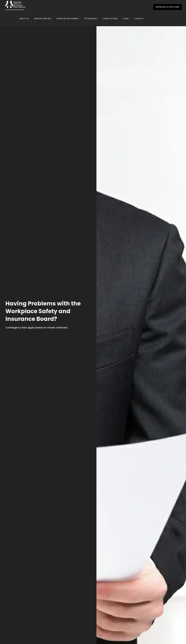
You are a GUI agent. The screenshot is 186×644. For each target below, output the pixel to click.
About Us (24, 19)
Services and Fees (43, 19)
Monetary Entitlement (68, 19)
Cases (126, 19)
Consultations (110, 19)
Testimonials (91, 19)
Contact (139, 19)
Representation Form (168, 7)
